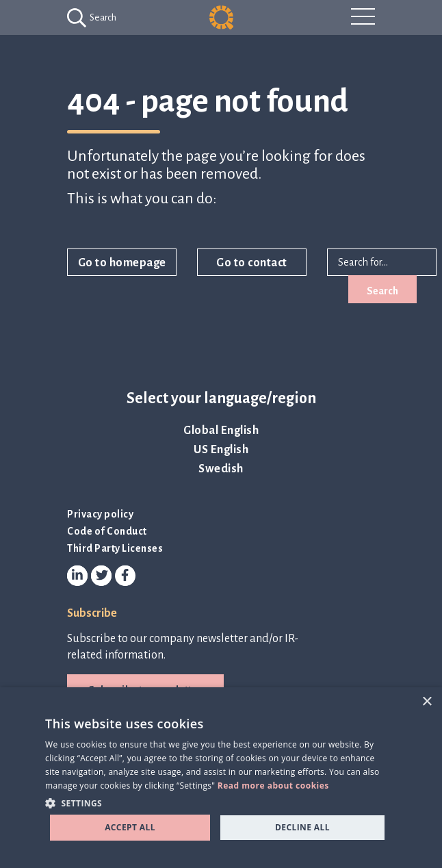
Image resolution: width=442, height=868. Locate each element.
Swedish (221, 469)
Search (382, 291)
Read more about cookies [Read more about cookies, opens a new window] (273, 786)
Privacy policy (100, 514)
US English (221, 450)
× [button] (427, 702)
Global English (221, 431)
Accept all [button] (130, 827)
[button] (218, 803)
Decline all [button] (302, 827)
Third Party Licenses (115, 548)
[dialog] (221, 778)
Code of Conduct (107, 531)
